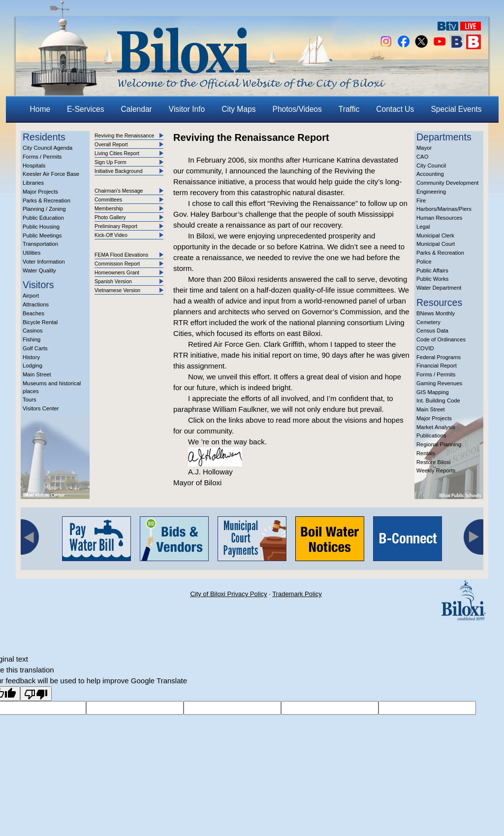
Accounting (430, 174)
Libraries (33, 183)
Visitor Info (187, 109)
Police (424, 262)
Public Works (432, 279)
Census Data (432, 331)
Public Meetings (42, 235)
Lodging (32, 366)
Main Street (37, 374)
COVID (425, 348)
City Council (431, 166)
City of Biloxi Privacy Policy (228, 594)
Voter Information (44, 262)
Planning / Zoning (44, 209)
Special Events (456, 109)
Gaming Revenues (439, 383)
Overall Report (111, 144)
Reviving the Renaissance (124, 135)
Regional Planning (439, 444)
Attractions (36, 304)
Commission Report (117, 264)
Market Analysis (436, 427)
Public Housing (41, 227)
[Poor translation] (36, 694)
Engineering (431, 192)
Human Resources (439, 218)
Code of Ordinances (441, 339)
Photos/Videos (297, 109)
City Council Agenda (47, 148)
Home (40, 109)
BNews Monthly (436, 313)
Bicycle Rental (40, 322)
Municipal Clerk (435, 235)
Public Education (43, 218)
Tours (30, 400)
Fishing (31, 339)
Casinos (33, 331)
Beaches (33, 313)
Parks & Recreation (47, 201)
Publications (431, 435)
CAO (422, 157)
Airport (31, 296)
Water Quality (39, 270)
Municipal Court (436, 244)
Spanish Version (113, 281)
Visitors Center (41, 408)
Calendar (137, 109)
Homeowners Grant (117, 272)
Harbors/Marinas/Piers (444, 209)
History (31, 357)
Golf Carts (35, 348)
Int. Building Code (438, 401)
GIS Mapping (433, 392)
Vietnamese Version (117, 290)
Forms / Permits (42, 157)
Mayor (424, 148)
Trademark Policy (297, 594)
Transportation (40, 244)
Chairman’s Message (119, 191)
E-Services (85, 109)
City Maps (238, 109)
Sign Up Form (110, 162)
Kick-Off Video (111, 235)
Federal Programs (439, 357)
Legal (423, 227)
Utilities (31, 253)
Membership (109, 208)
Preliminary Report (116, 226)
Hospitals (34, 166)
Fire (421, 201)
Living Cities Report (117, 153)
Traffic (349, 109)
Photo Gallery (110, 217)
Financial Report (437, 366)
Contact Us (395, 109)
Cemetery (428, 322)
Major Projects (40, 192)
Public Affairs (432, 270)
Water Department (439, 288)
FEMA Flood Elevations (121, 255)
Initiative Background (118, 171)
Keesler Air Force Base (51, 174)
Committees (108, 200)
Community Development (447, 183)
